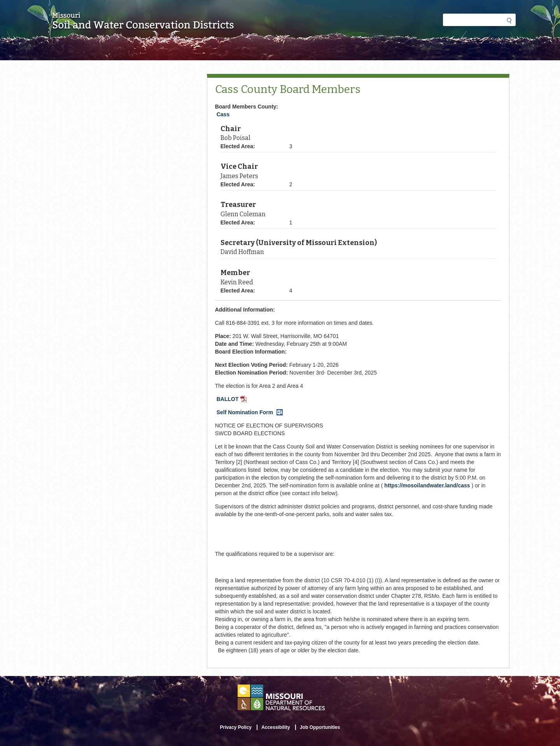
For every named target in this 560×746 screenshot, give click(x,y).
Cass (223, 114)
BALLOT (233, 400)
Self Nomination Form (250, 413)
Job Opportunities (320, 727)
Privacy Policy (236, 727)
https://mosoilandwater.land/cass (427, 485)
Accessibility (276, 727)
